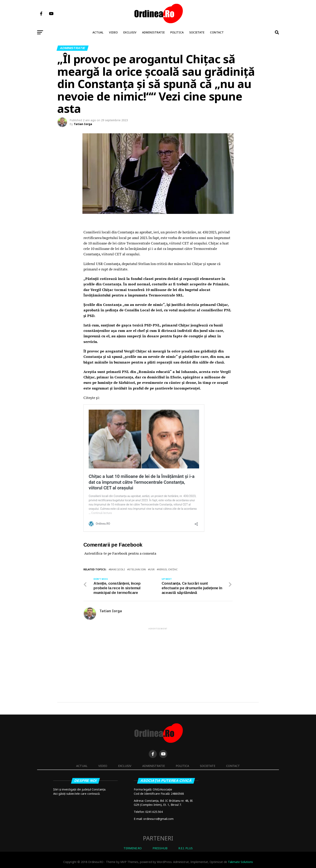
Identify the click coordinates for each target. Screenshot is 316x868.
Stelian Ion (137, 569)
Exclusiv (130, 32)
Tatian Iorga (83, 124)
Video (113, 32)
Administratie (153, 32)
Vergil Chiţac (168, 569)
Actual (98, 32)
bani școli (117, 569)
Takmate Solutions (240, 862)
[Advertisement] (158, 659)
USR (152, 569)
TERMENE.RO (133, 848)
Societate (197, 32)
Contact (217, 32)
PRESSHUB (160, 848)
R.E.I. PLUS (186, 848)
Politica (177, 32)
